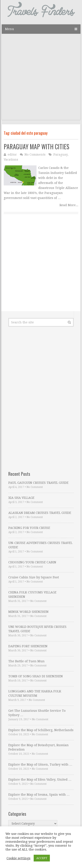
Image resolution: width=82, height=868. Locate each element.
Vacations (11, 160)
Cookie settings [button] (18, 858)
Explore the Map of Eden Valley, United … (40, 780)
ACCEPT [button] (42, 858)
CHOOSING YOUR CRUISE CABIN (32, 562)
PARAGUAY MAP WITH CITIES (37, 147)
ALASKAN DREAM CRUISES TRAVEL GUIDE (40, 513)
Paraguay (60, 155)
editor (12, 155)
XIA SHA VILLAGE (21, 498)
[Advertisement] (41, 79)
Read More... (69, 205)
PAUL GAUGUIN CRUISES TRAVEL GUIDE (38, 483)
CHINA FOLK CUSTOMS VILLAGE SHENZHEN (32, 595)
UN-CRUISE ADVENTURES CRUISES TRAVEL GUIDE (40, 545)
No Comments (35, 155)
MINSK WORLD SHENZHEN (28, 612)
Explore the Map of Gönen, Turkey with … (40, 764)
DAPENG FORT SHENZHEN (28, 646)
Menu (10, 29)
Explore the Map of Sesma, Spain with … (39, 795)
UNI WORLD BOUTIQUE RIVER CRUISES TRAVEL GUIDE (37, 629)
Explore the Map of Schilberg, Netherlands (41, 730)
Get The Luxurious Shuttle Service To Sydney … (37, 713)
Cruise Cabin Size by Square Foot (34, 577)
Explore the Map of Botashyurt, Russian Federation (38, 747)
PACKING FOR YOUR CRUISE (29, 528)
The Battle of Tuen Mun (26, 661)
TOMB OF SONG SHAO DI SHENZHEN (36, 676)
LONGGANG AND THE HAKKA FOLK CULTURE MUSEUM (35, 693)
